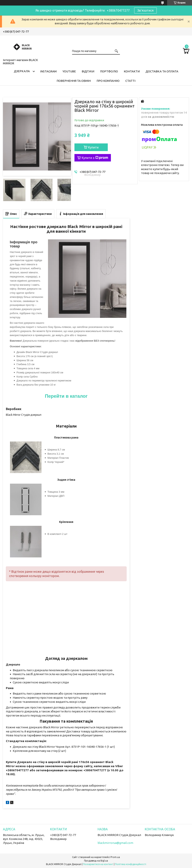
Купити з (95, 158)
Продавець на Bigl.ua (96, 861)
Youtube (69, 71)
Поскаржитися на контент (98, 864)
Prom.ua (115, 857)
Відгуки (88, 71)
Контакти (132, 71)
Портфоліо (109, 71)
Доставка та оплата (162, 71)
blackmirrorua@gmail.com (115, 843)
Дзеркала (22, 71)
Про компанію (108, 81)
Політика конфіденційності (131, 864)
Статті (130, 81)
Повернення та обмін (74, 81)
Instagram (48, 71)
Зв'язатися (145, 10)
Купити (93, 147)
